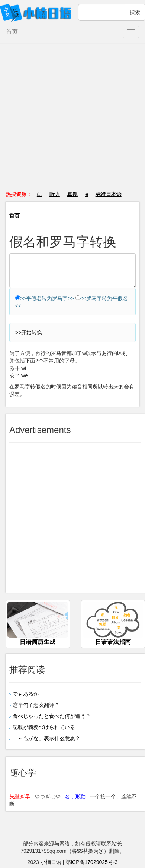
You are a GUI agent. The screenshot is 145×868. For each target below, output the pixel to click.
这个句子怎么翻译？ (36, 705)
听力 (55, 194)
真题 (72, 194)
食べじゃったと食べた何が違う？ (54, 716)
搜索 (135, 12)
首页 (12, 32)
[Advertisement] (73, 121)
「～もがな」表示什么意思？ (46, 738)
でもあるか (26, 694)
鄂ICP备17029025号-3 (91, 862)
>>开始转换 (29, 332)
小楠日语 (51, 862)
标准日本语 (109, 194)
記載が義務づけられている (44, 727)
